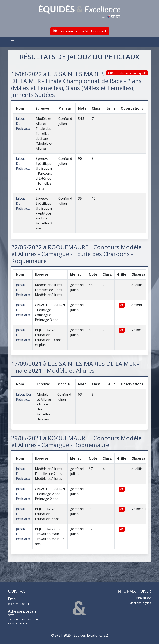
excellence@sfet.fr (20, 604)
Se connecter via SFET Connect (80, 31)
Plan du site (144, 598)
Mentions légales (140, 603)
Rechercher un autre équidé (127, 73)
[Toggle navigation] (13, 42)
